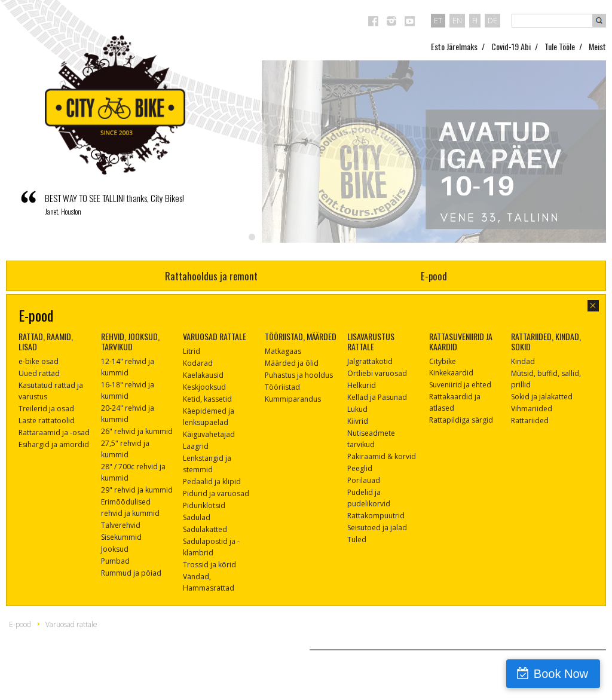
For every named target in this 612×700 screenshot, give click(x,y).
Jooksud (115, 549)
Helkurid (362, 385)
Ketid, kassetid (207, 399)
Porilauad (364, 480)
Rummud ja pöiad (131, 573)
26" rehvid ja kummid (137, 431)
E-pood (434, 276)
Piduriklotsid (204, 505)
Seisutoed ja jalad (377, 528)
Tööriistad (282, 387)
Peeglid (360, 468)
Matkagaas (283, 351)
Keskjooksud (204, 387)
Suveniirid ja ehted (460, 385)
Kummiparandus (293, 399)
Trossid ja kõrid (209, 565)
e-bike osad (39, 361)
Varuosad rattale (71, 624)
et (438, 20)
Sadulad (197, 517)
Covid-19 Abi (511, 46)
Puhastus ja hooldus (299, 375)
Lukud (357, 409)
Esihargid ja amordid (54, 444)
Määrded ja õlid (292, 363)
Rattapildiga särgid (461, 420)
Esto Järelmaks (454, 46)
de (492, 20)
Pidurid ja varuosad (216, 493)
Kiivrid (358, 421)
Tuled (357, 539)
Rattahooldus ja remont (211, 276)
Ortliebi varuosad (377, 373)
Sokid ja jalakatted (542, 397)
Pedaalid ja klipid (212, 482)
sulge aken (593, 306)
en (457, 20)
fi (475, 20)
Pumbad (115, 561)
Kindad (523, 361)
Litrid (192, 351)
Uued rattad (39, 373)
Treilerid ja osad (46, 409)
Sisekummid (121, 537)
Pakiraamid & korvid (382, 456)
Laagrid (196, 446)
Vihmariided (532, 409)
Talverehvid (121, 525)
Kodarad (198, 363)
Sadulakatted (205, 529)
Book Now (561, 674)
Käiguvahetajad (209, 434)
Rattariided (530, 421)
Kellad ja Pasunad (377, 397)
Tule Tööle (560, 46)
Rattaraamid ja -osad (54, 432)
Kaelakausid (203, 375)
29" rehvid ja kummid (137, 490)
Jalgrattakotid (370, 361)
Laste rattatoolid (47, 421)
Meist (597, 46)
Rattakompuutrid (376, 516)
